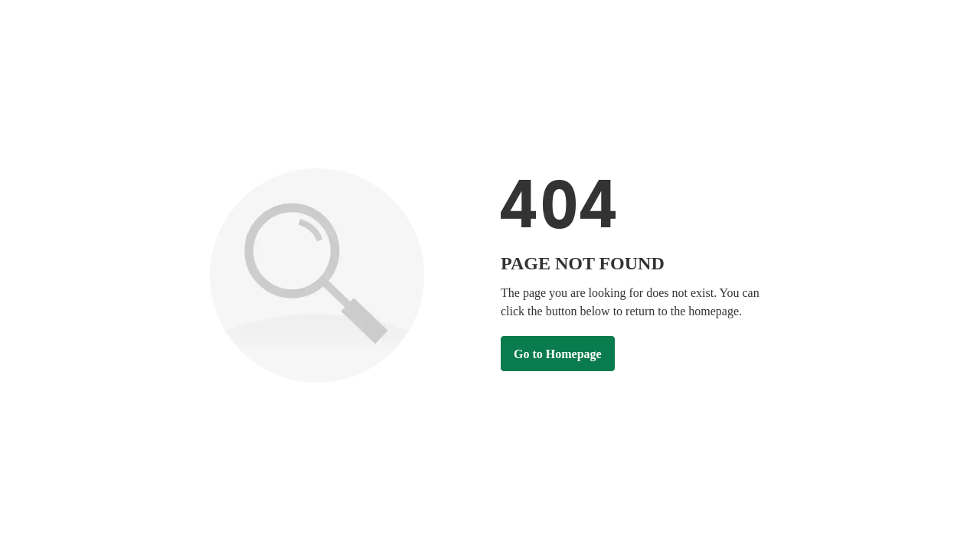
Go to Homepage (558, 354)
